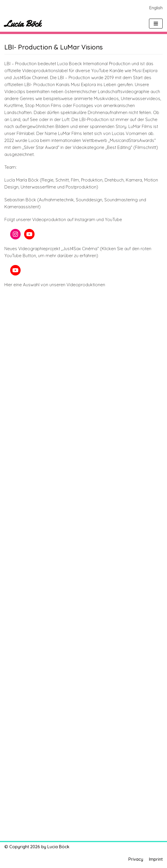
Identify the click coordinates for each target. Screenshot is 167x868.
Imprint (156, 859)
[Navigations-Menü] (156, 24)
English (156, 8)
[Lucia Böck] (23, 24)
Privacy (136, 859)
